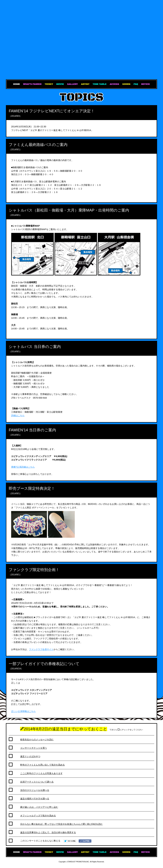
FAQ (136, 84)
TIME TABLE (100, 84)
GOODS (126, 84)
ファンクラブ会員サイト (41, 649)
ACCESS (114, 84)
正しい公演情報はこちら (23, 711)
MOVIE (60, 84)
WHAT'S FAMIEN (32, 84)
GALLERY (73, 84)
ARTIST (85, 84)
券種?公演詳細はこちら (23, 467)
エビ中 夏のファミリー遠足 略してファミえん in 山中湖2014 (81, 40)
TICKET (49, 84)
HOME (17, 84)
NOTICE (145, 84)
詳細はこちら (18, 415)
